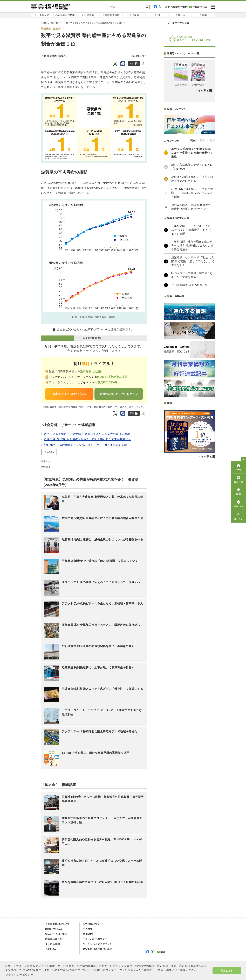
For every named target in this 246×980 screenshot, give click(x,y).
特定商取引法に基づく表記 (97, 949)
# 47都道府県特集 (65, 15)
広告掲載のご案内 (176, 7)
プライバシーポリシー (95, 939)
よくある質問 (53, 944)
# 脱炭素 (134, 15)
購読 (161, 952)
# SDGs (180, 15)
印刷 (134, 64)
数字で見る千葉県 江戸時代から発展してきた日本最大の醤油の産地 (87, 434)
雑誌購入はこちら (55, 939)
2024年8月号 (139, 56)
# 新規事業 (88, 15)
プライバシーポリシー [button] (19, 975)
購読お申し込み (54, 929)
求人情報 (88, 929)
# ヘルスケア (42, 15)
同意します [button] (227, 971)
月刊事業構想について (57, 924)
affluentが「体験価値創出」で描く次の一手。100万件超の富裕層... (87, 445)
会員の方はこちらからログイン (119, 394)
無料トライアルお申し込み (69, 394)
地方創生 (46, 467)
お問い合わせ (53, 949)
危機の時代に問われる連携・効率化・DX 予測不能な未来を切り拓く (88, 439)
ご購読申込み (198, 7)
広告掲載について (93, 924)
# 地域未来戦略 (111, 15)
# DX (157, 15)
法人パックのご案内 (56, 934)
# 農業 (203, 15)
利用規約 (88, 934)
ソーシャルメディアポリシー (99, 944)
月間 (213, 231)
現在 (193, 231)
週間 (203, 231)
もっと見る (49, 452)
